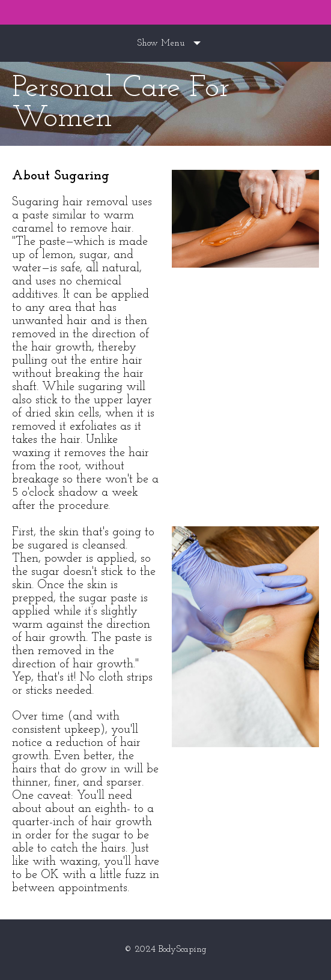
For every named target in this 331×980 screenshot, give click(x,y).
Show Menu (161, 44)
